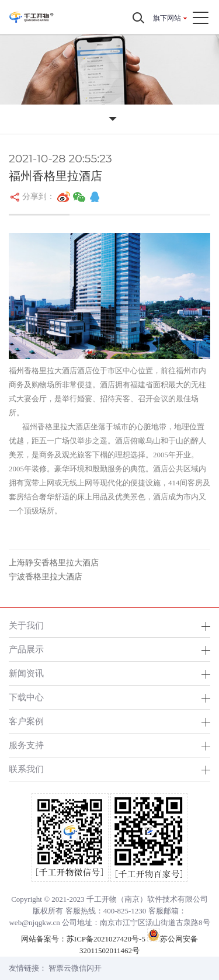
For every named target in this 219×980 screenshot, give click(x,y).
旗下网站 (167, 18)
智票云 (60, 968)
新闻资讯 (26, 673)
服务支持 (26, 745)
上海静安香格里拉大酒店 (54, 563)
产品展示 (26, 649)
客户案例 (26, 721)
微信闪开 (86, 968)
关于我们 (26, 625)
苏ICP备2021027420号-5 (106, 939)
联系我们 (26, 769)
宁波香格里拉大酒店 (46, 577)
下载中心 (26, 697)
